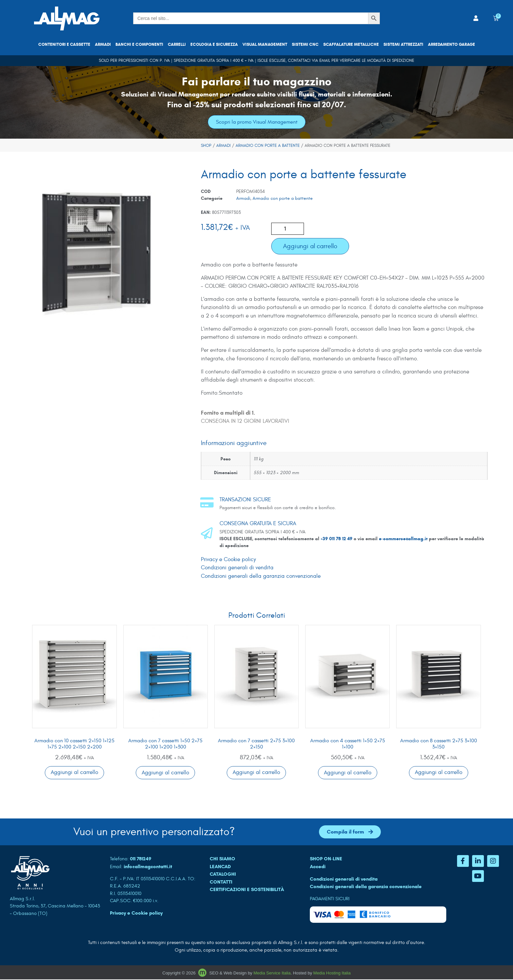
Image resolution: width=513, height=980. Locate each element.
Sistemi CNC (305, 44)
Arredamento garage (451, 44)
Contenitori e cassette (64, 44)
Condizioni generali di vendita (237, 568)
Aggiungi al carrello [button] (74, 773)
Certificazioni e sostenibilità (247, 890)
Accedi (318, 867)
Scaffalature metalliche (351, 44)
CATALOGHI (223, 875)
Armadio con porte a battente (268, 146)
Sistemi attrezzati (403, 44)
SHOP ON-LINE (326, 859)
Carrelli (177, 44)
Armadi (103, 44)
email (325, 60)
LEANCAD (220, 867)
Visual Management (265, 44)
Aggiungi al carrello (310, 246)
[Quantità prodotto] (288, 229)
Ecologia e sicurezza (214, 44)
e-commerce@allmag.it (403, 539)
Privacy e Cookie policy (228, 559)
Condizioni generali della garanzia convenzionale (261, 576)
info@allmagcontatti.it (148, 867)
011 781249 (141, 859)
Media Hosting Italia (332, 973)
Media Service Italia (272, 973)
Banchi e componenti (139, 44)
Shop (206, 146)
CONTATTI (221, 882)
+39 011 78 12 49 (337, 539)
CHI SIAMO (222, 859)
